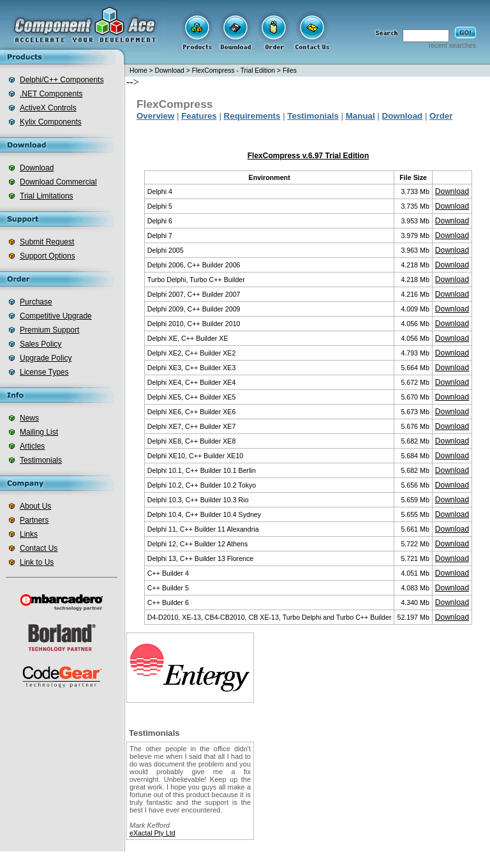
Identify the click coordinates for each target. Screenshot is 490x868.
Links (29, 534)
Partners (34, 520)
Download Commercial (58, 182)
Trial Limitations (47, 196)
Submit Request (47, 242)
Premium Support (49, 330)
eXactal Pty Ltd (152, 833)
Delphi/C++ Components (62, 80)
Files (290, 71)
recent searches (452, 46)
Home (138, 71)
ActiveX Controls (48, 108)
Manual (360, 116)
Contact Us (39, 548)
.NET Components (51, 94)
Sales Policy (41, 344)
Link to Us (37, 562)
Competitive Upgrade (56, 316)
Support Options (48, 256)
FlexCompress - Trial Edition (234, 71)
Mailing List (39, 432)
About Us (35, 506)
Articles (32, 446)
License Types (44, 372)
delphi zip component (320, 860)
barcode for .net (253, 860)
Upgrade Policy (46, 358)
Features (199, 116)
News (29, 418)
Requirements (252, 116)
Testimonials (41, 460)
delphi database (386, 860)
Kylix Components (51, 122)
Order (441, 116)
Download (37, 168)
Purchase (36, 302)
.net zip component (190, 860)
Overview (155, 116)
